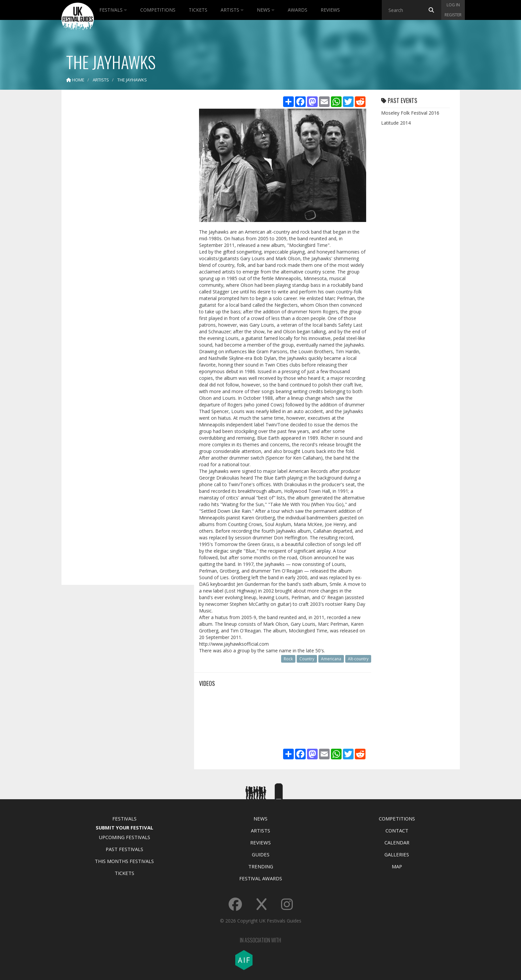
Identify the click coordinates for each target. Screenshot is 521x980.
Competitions (158, 10)
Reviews (330, 10)
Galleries (397, 854)
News (266, 10)
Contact (397, 830)
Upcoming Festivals (124, 837)
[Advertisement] (123, 199)
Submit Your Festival (124, 827)
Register (453, 15)
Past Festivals (124, 849)
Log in (453, 5)
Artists (232, 10)
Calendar (397, 842)
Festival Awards (261, 878)
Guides (261, 854)
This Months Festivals (124, 861)
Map (397, 866)
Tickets (198, 10)
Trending (261, 866)
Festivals (113, 10)
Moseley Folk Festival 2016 (410, 113)
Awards (298, 10)
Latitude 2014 (396, 123)
